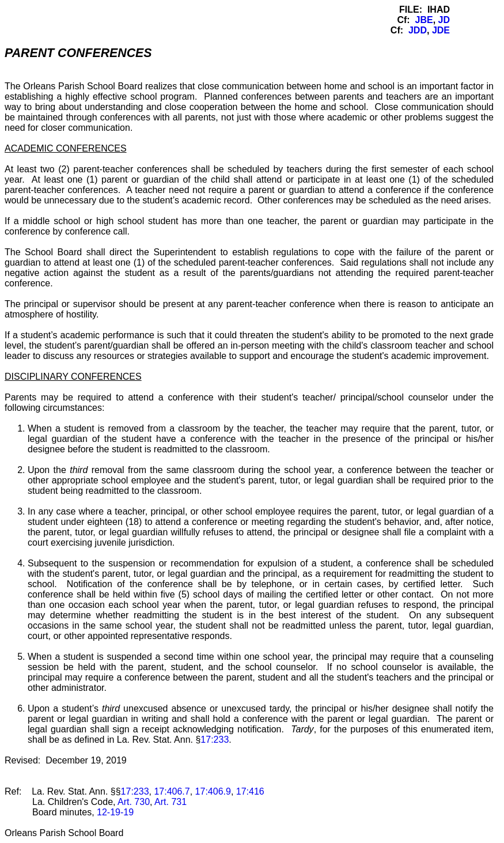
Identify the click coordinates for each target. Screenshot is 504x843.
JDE (441, 30)
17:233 (215, 740)
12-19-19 (115, 812)
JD (444, 20)
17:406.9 (213, 791)
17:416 (250, 791)
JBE (424, 20)
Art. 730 (134, 802)
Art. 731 (170, 802)
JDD (418, 30)
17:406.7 (172, 791)
